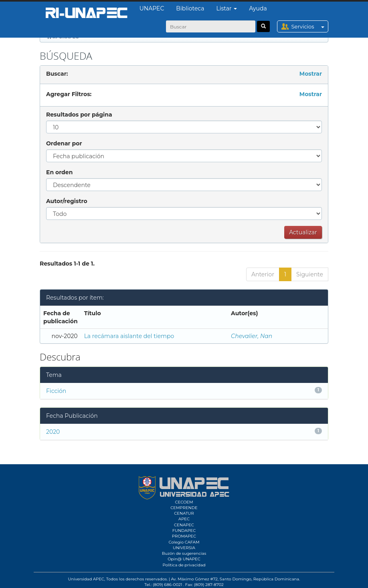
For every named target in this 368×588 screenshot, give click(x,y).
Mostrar (311, 74)
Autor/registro (67, 201)
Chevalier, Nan (252, 336)
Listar (227, 8)
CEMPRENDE (184, 508)
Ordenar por (64, 143)
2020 (53, 432)
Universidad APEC (86, 579)
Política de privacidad (184, 565)
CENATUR (184, 513)
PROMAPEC (184, 536)
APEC (184, 519)
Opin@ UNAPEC (184, 559)
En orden (59, 172)
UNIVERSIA (184, 548)
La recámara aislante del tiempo (129, 336)
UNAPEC (152, 8)
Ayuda (258, 8)
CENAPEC (184, 525)
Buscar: (57, 74)
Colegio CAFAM (184, 542)
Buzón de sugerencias (184, 553)
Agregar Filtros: (69, 94)
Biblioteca (190, 8)
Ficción (56, 391)
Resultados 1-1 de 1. (67, 264)
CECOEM (184, 502)
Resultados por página (79, 115)
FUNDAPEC (184, 531)
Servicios (310, 26)
